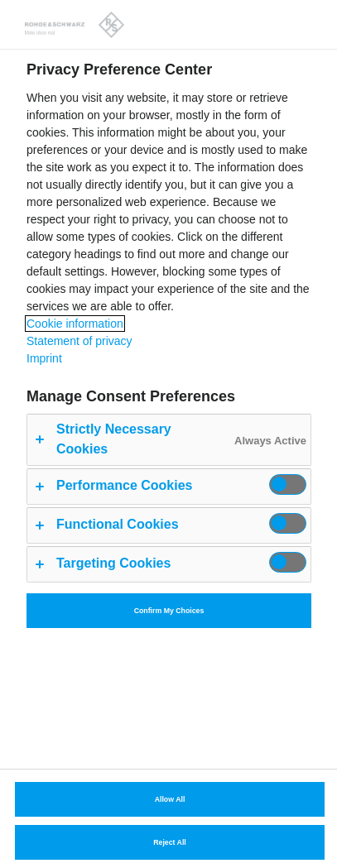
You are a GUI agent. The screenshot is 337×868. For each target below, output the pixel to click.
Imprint (44, 358)
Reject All (170, 842)
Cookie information (75, 324)
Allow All (170, 799)
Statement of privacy (79, 341)
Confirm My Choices (169, 611)
